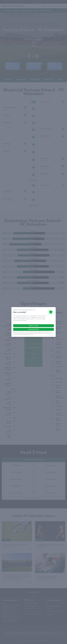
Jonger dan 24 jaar (33, 329)
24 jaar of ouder (34, 326)
